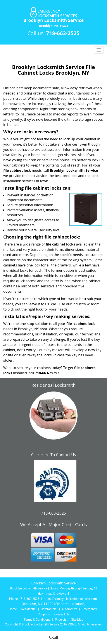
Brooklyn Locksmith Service (74, 170)
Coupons (44, 614)
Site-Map (77, 620)
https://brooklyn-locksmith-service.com (70, 599)
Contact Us (62, 614)
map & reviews (57, 594)
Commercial (49, 609)
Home (13, 609)
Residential (29, 609)
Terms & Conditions (37, 620)
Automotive (69, 609)
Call (54, 638)
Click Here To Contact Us (53, 455)
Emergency (89, 609)
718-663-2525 (63, 33)
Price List (61, 620)
